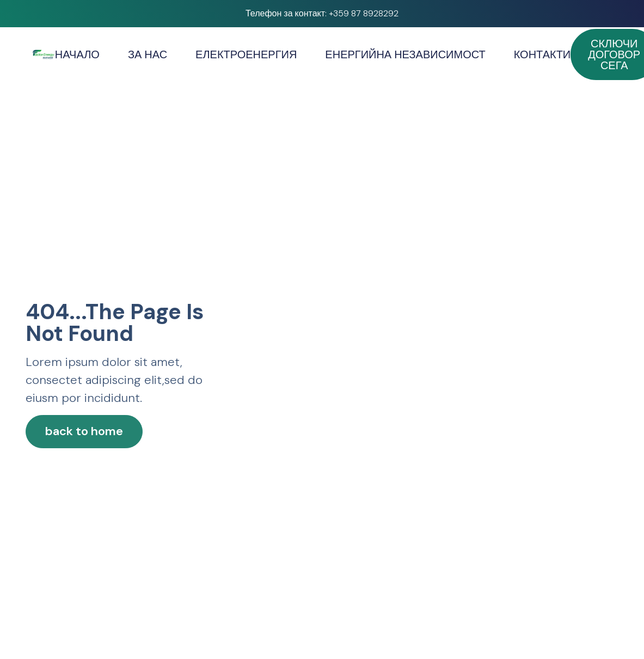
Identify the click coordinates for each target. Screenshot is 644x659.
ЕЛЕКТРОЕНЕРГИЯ (246, 54)
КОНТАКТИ (542, 54)
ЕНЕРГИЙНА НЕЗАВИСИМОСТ (405, 54)
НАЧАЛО (77, 54)
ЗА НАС (148, 54)
